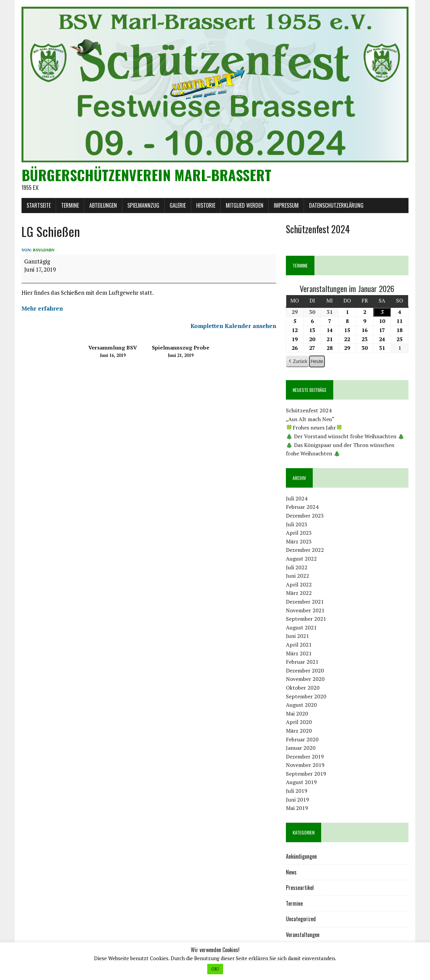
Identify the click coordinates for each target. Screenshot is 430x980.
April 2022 (299, 584)
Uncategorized (301, 919)
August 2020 (301, 705)
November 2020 (305, 679)
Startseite (39, 205)
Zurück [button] (297, 361)
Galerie (178, 205)
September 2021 (306, 619)
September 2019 (306, 774)
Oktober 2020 (303, 688)
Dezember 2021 (305, 602)
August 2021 (301, 627)
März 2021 (299, 653)
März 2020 (299, 731)
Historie (206, 205)
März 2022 (299, 593)
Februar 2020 (302, 739)
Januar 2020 (301, 748)
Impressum (286, 205)
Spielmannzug (143, 205)
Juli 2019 (297, 791)
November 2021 (305, 610)
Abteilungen (103, 205)
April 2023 (299, 533)
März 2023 (299, 541)
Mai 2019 (297, 808)
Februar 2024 (302, 507)
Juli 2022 (297, 567)
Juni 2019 (297, 800)
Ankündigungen (301, 856)
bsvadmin (44, 250)
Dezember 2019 (305, 757)
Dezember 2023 (305, 516)
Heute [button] (317, 361)
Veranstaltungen (303, 935)
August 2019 (301, 782)
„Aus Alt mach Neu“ (310, 419)
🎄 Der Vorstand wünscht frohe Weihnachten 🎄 (345, 436)
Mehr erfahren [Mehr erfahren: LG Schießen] (42, 308)
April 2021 (299, 645)
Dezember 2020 (305, 670)
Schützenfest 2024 (309, 410)
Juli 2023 (297, 524)
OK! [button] (215, 969)
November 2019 (305, 765)
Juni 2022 (297, 576)
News (291, 872)
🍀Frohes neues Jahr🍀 (314, 427)
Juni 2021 (297, 636)
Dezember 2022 (305, 550)
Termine (70, 205)
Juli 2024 (297, 498)
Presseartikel (300, 888)
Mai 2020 (297, 713)
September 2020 (306, 696)
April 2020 (299, 722)
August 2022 (301, 559)
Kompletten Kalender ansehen (233, 326)
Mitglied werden (245, 205)
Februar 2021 (302, 662)
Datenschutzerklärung (336, 205)
